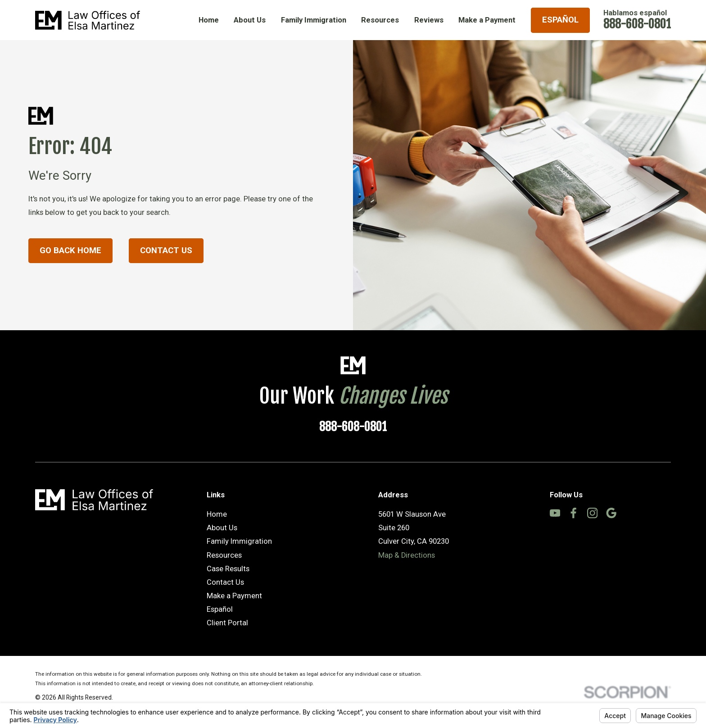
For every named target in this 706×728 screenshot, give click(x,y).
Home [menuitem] (209, 20)
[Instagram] (592, 513)
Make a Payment (234, 596)
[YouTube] (555, 513)
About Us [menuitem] (250, 20)
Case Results (228, 569)
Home (217, 514)
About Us (222, 528)
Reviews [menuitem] (429, 20)
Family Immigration (239, 541)
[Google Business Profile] (611, 513)
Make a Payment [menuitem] (487, 20)
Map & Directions (407, 555)
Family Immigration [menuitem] (314, 20)
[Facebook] (573, 513)
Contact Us (166, 250)
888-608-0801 (637, 24)
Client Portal (227, 623)
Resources (224, 555)
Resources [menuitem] (380, 20)
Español (560, 20)
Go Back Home (70, 250)
